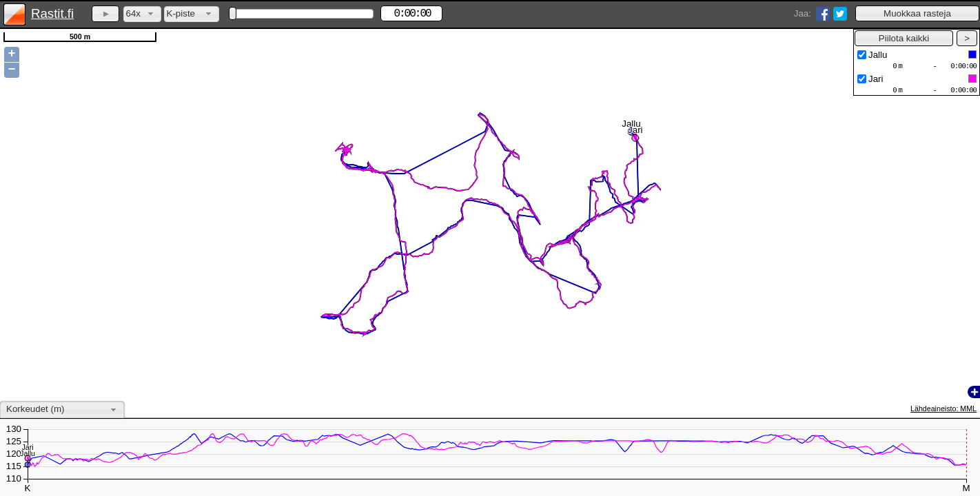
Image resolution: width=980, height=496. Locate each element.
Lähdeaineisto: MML (943, 409)
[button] (917, 13)
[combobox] (142, 14)
